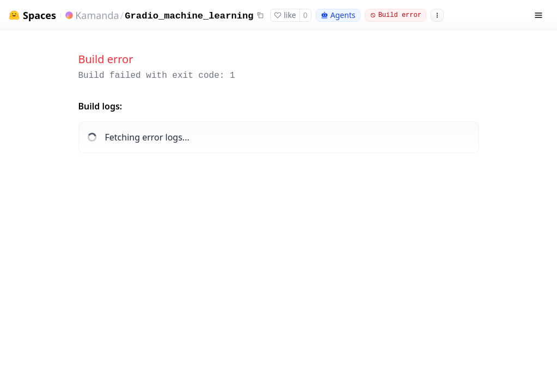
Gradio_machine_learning (189, 16)
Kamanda (97, 15)
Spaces (39, 16)
